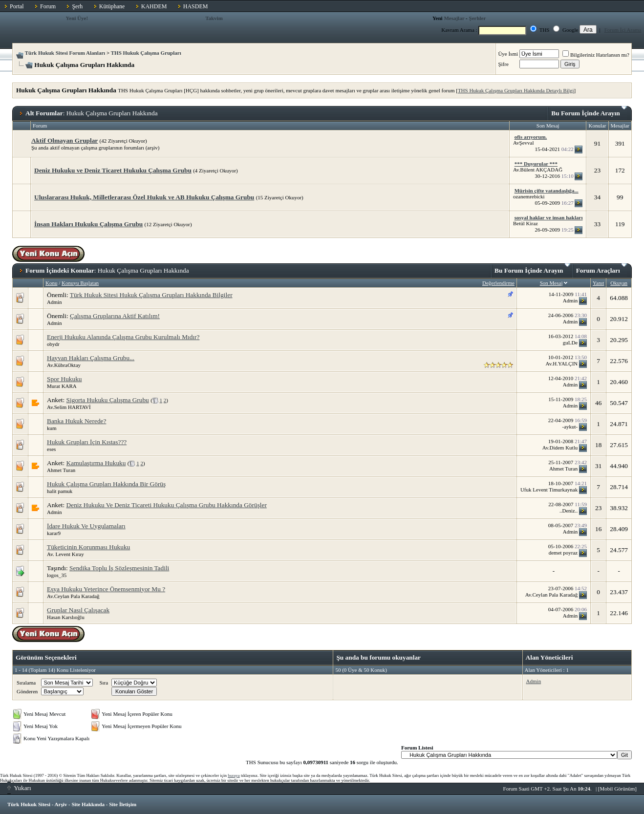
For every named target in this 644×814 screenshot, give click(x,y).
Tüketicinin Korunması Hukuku (88, 547)
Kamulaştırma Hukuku (96, 463)
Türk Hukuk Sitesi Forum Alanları (65, 53)
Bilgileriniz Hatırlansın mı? (596, 55)
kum (52, 428)
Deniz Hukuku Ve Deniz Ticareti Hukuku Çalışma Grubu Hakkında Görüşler (167, 505)
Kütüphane (112, 6)
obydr (53, 344)
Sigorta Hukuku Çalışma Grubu (108, 400)
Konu (51, 283)
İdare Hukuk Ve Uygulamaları (86, 526)
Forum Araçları (601, 269)
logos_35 (57, 575)
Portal (17, 6)
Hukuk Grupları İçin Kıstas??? (87, 442)
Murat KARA (62, 386)
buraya (234, 775)
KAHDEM (154, 6)
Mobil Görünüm (618, 789)
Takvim (214, 18)
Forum (48, 6)
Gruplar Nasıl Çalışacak (78, 610)
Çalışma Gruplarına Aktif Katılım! (115, 316)
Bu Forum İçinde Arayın (589, 111)
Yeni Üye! (77, 18)
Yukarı (19, 788)
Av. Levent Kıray (65, 554)
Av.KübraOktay (64, 365)
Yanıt (598, 283)
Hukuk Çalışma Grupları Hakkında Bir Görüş (106, 484)
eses (51, 449)
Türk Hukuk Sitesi (29, 804)
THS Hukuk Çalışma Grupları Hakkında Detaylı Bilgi (516, 90)
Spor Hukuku (64, 379)
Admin (54, 302)
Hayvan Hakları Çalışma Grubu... (91, 358)
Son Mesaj (551, 283)
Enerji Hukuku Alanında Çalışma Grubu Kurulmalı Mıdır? (123, 337)
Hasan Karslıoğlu (66, 617)
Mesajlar (454, 18)
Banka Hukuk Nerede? (76, 421)
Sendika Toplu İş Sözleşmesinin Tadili (119, 568)
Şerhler (478, 18)
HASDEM (196, 6)
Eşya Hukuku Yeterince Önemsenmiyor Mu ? (106, 589)
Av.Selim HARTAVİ (69, 407)
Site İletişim (123, 804)
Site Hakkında (88, 804)
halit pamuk (60, 491)
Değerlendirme (498, 283)
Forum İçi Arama (623, 30)
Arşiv (61, 804)
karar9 (54, 533)
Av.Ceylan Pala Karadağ (73, 596)
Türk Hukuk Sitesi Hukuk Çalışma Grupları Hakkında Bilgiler (151, 295)
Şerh (77, 6)
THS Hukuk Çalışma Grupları (146, 53)
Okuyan (619, 283)
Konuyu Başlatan (80, 283)
